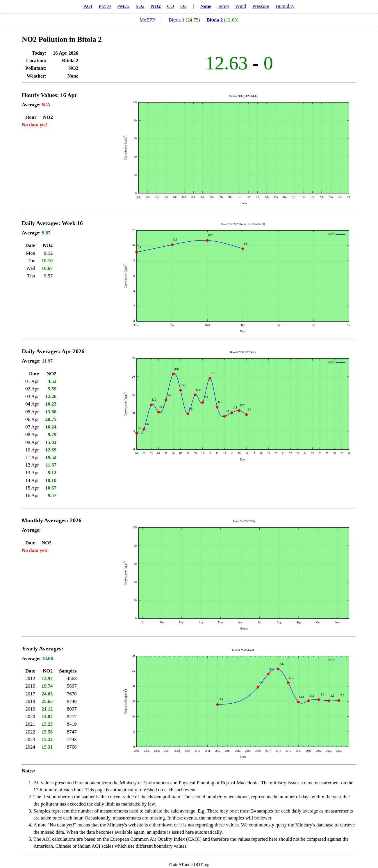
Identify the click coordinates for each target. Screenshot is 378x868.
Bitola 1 (176, 20)
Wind (241, 6)
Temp (223, 6)
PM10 (105, 6)
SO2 (140, 6)
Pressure (261, 6)
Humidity (285, 6)
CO (171, 6)
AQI (88, 6)
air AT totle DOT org (191, 865)
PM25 (123, 6)
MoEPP (147, 20)
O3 (183, 6)
